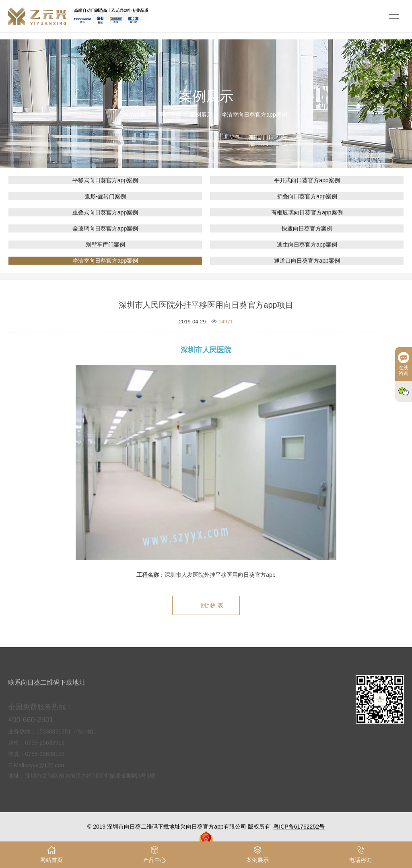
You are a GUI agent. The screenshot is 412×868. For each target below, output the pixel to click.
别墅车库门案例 (105, 245)
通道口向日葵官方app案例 (307, 261)
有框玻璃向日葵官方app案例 (307, 212)
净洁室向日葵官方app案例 (254, 115)
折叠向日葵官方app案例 (307, 196)
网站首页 (170, 115)
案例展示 (201, 115)
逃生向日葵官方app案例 (307, 245)
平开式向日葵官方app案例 (307, 180)
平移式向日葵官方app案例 (105, 180)
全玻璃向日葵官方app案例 (105, 228)
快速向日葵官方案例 (307, 228)
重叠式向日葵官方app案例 (105, 212)
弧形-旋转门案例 (105, 196)
